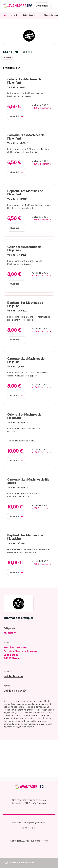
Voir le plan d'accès (15, 691)
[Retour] (5, 15)
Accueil (14, 15)
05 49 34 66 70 (29, 828)
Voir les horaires (13, 677)
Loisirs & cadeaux (30, 15)
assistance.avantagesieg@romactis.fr (29, 823)
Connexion (42, 6)
